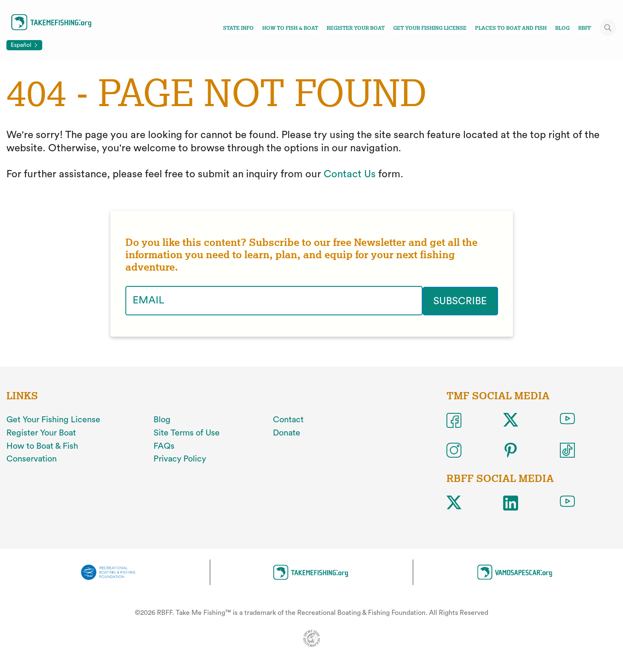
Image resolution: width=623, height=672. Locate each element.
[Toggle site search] (608, 28)
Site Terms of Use (187, 433)
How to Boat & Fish (42, 446)
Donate (287, 433)
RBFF (585, 28)
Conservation (32, 459)
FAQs (164, 446)
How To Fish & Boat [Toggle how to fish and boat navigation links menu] (290, 28)
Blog (562, 28)
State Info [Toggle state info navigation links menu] (238, 28)
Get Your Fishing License (430, 28)
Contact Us (350, 174)
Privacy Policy (180, 459)
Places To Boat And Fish (511, 28)
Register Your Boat (356, 28)
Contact (288, 419)
